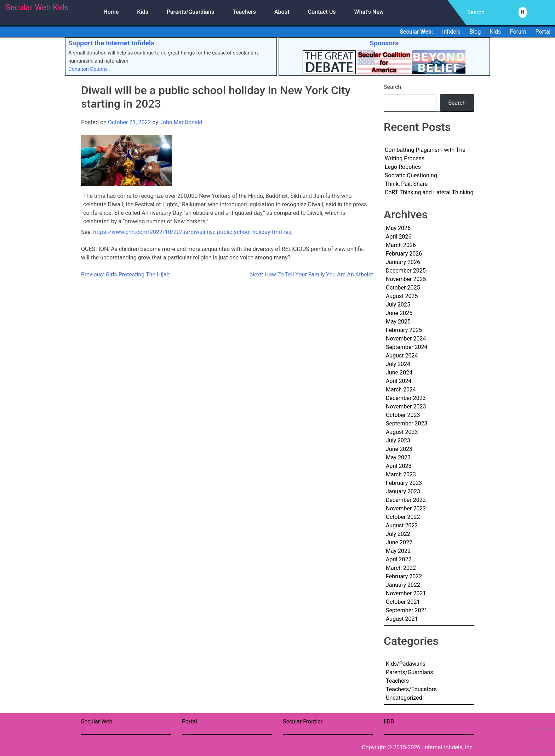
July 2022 (398, 534)
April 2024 (399, 381)
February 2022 (404, 576)
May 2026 (398, 228)
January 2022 (403, 585)
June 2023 (399, 449)
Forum (518, 32)
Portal (543, 32)
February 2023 (404, 483)
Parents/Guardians (190, 12)
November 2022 (406, 508)
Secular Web (97, 721)
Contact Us (322, 12)
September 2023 (407, 423)
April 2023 (399, 466)
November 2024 (406, 339)
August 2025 (402, 296)
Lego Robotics (403, 167)
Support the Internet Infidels (111, 43)
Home (111, 12)
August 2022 (402, 525)
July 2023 (398, 440)
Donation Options (88, 69)
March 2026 (401, 245)
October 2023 (403, 415)
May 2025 (398, 322)
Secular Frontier (303, 721)
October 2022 (403, 517)
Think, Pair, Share (406, 184)
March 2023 (401, 474)
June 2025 (399, 313)
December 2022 (406, 500)
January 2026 (403, 262)
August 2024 (402, 356)
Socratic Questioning (411, 175)
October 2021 (403, 602)
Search (392, 87)
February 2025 (404, 330)
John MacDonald (181, 122)
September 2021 (407, 610)
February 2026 (404, 254)
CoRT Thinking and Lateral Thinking (429, 192)
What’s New (369, 12)
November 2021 (406, 593)
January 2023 (403, 491)
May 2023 (398, 457)
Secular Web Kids (37, 8)
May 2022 (398, 551)
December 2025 (406, 271)
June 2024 (399, 373)
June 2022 (399, 542)
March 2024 (401, 390)
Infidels (451, 32)
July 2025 (398, 305)
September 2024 (407, 347)
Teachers (244, 12)
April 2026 (399, 237)
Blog (475, 32)
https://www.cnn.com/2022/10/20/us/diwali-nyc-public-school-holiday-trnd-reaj (193, 232)
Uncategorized (404, 698)
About (282, 12)
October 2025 (403, 288)
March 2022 (401, 568)
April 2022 (399, 559)
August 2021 (402, 619)
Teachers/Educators (411, 689)
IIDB (389, 721)
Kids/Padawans (406, 664)
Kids (142, 12)
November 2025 (406, 279)
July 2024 (398, 364)
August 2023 (402, 432)
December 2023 (406, 398)
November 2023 (406, 406)
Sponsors (384, 43)
